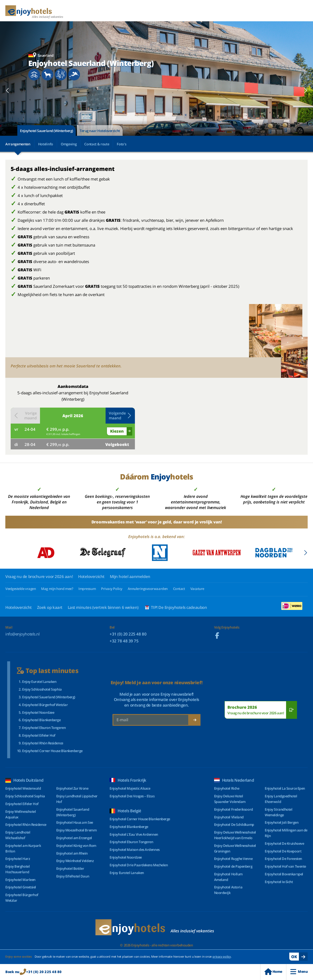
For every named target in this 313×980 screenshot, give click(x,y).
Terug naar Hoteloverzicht (100, 131)
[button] (8, 91)
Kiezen (117, 431)
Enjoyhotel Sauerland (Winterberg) (47, 131)
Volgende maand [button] (120, 415)
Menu (299, 972)
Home (273, 972)
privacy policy (222, 956)
